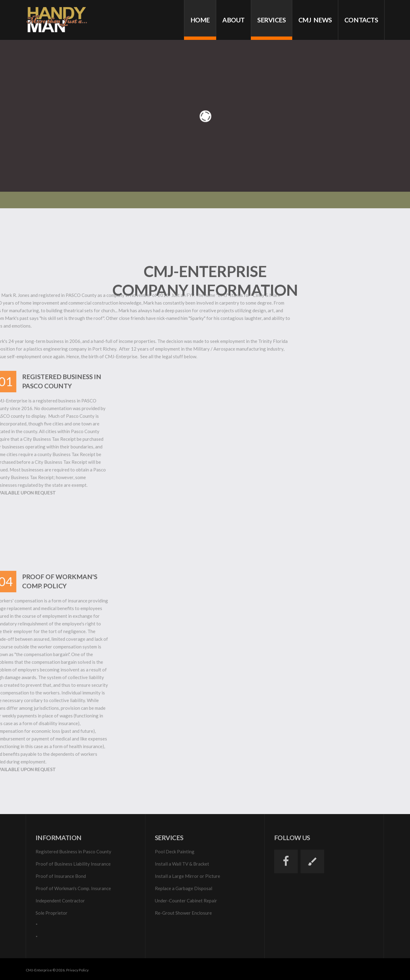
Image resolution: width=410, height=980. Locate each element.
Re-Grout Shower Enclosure (183, 913)
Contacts (361, 20)
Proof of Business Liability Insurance (73, 864)
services (272, 20)
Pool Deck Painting (175, 851)
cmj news (315, 20)
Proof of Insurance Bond (61, 876)
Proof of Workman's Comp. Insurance (73, 888)
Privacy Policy (77, 970)
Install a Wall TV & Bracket (182, 864)
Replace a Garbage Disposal (184, 888)
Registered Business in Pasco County (73, 851)
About (234, 20)
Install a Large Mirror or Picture (188, 876)
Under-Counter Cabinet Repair (186, 901)
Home (200, 20)
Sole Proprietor (52, 913)
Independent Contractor (60, 901)
